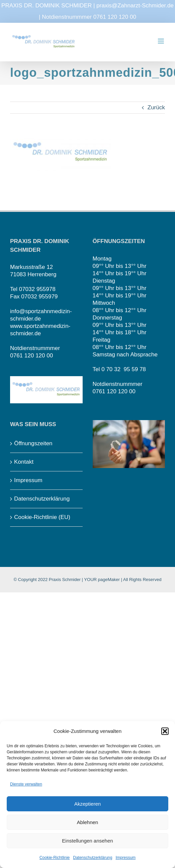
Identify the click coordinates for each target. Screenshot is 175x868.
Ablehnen (87, 822)
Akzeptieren (87, 804)
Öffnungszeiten (33, 443)
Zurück (156, 107)
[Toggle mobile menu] (161, 41)
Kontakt (24, 462)
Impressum (125, 858)
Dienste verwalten (26, 784)
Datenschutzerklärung (93, 858)
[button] (165, 731)
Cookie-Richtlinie (54, 858)
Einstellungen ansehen (88, 841)
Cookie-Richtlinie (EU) (42, 517)
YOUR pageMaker (102, 580)
